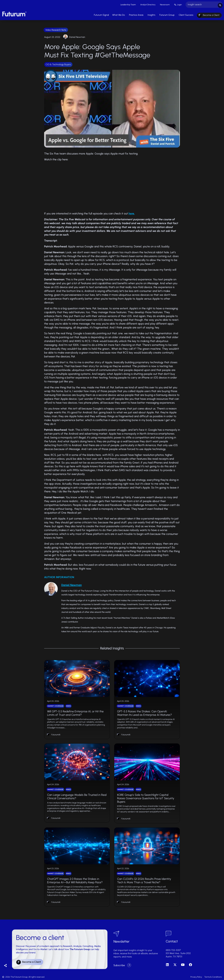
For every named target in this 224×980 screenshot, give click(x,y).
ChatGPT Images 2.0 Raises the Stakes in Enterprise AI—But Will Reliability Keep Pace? (75, 880)
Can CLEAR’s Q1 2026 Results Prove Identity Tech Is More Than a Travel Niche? (144, 880)
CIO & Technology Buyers (58, 64)
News (68, 705)
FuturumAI (56, 734)
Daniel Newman (77, 36)
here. (132, 213)
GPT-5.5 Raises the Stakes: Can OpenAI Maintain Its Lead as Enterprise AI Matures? (144, 712)
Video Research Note (56, 29)
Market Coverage (55, 705)
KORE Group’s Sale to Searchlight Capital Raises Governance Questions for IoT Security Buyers (146, 798)
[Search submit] (220, 4)
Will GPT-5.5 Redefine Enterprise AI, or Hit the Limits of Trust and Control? (75, 712)
